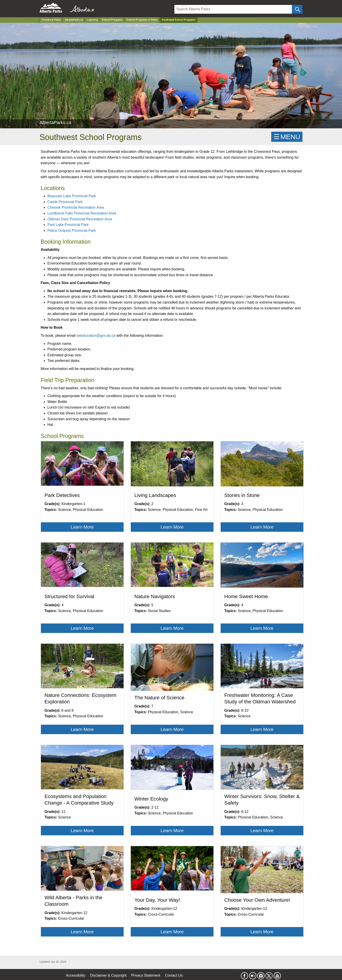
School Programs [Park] (112, 20)
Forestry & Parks (51, 20)
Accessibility (76, 975)
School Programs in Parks (142, 20)
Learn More (82, 527)
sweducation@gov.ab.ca (96, 336)
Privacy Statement (146, 975)
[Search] (233, 9)
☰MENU (287, 137)
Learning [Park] (93, 20)
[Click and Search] (297, 9)
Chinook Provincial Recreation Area (76, 207)
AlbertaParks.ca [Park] (74, 20)
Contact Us (174, 975)
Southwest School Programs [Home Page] (179, 20)
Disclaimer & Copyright (108, 975)
